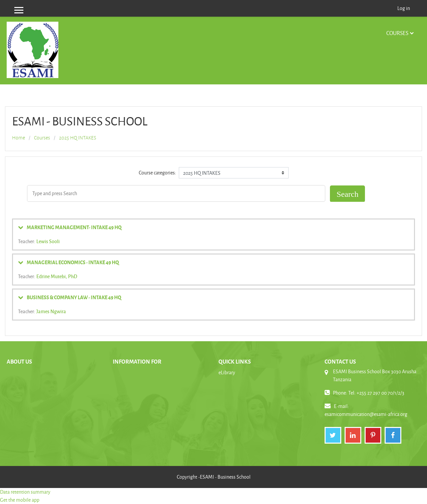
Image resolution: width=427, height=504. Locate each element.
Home (19, 138)
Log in (404, 8)
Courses (397, 33)
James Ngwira (51, 311)
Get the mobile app (20, 500)
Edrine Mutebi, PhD (57, 276)
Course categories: (157, 173)
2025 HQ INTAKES (78, 138)
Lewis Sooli (48, 241)
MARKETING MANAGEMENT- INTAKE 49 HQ (74, 227)
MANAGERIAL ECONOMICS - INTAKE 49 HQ (73, 262)
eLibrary (227, 372)
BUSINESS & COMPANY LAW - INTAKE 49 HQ (74, 297)
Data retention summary (25, 492)
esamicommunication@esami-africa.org (366, 414)
